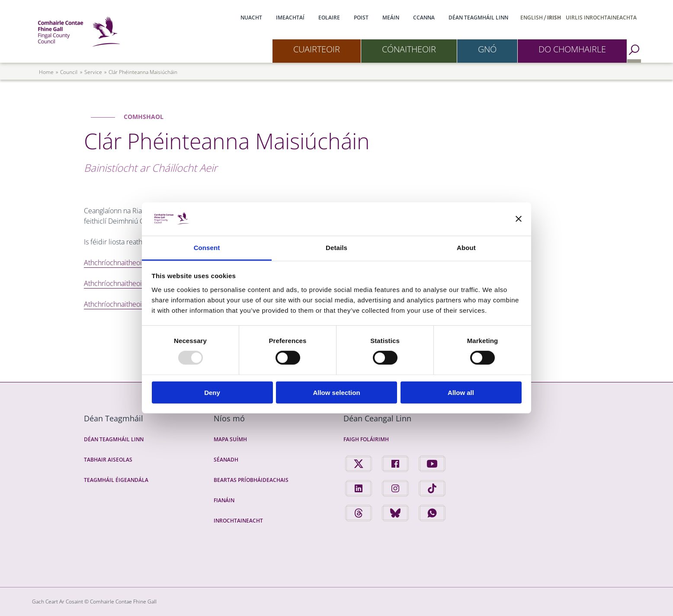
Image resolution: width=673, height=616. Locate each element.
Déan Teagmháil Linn (478, 18)
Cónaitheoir (409, 49)
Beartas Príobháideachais (251, 480)
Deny (212, 392)
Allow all (461, 392)
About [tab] (466, 248)
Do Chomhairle (572, 49)
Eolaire (329, 18)
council (69, 72)
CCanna (424, 18)
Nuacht (251, 18)
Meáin (391, 18)
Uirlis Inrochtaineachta (601, 18)
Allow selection (336, 392)
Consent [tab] (207, 248)
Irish (554, 18)
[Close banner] (519, 219)
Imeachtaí (290, 18)
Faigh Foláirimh (366, 439)
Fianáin (224, 500)
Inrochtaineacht (238, 521)
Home (46, 72)
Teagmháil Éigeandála (116, 480)
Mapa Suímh (230, 439)
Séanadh (226, 460)
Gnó (487, 49)
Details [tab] (336, 248)
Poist (361, 18)
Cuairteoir (317, 49)
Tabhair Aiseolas (108, 460)
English (532, 18)
